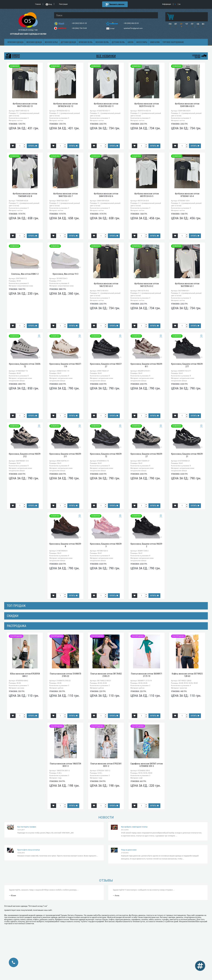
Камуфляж (155, 42)
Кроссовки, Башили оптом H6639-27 (147, 455)
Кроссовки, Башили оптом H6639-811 (147, 365)
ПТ (192, 24)
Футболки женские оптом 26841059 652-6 (106, 195)
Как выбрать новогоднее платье (134, 827)
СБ (198, 24)
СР (181, 24)
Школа (131, 42)
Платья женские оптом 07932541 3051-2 (106, 765)
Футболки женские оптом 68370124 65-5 (147, 195)
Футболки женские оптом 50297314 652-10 (147, 105)
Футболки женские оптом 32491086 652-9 (187, 105)
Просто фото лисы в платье (28, 850)
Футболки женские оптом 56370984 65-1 (187, 285)
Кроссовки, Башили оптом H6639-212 (25, 455)
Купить (33, 146)
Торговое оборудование (173, 42)
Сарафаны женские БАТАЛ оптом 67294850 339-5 (147, 765)
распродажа (17, 626)
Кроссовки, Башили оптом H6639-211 (65, 455)
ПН (170, 24)
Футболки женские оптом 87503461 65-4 (187, 195)
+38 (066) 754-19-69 (79, 28)
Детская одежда (68, 42)
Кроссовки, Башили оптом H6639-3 (106, 545)
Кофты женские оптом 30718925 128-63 (187, 675)
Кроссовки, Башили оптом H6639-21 (187, 455)
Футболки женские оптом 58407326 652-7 (65, 195)
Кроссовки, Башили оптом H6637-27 (106, 365)
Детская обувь (118, 42)
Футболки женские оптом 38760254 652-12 (65, 105)
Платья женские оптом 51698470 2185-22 (65, 675)
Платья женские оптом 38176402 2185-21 (106, 675)
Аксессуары (142, 42)
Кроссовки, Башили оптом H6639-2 (147, 545)
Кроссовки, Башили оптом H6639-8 (65, 545)
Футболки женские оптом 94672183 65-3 (106, 285)
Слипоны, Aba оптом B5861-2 (25, 274)
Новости (106, 817)
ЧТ (187, 24)
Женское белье (51, 42)
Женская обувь (102, 42)
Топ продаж (16, 606)
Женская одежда (34, 42)
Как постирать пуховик (27, 827)
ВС (203, 24)
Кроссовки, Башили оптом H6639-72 (106, 455)
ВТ (176, 24)
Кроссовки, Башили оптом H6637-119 (65, 365)
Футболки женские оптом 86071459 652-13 (25, 105)
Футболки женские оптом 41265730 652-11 (106, 105)
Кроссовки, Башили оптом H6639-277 (187, 365)
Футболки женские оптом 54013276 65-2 (147, 285)
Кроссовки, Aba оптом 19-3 (65, 274)
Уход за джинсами (129, 850)
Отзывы (106, 880)
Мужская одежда (16, 42)
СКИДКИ (13, 616)
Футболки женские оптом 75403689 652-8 (25, 195)
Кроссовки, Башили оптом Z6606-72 (25, 365)
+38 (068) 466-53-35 (131, 23)
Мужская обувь (86, 42)
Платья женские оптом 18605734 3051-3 (65, 765)
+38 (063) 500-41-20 (79, 23)
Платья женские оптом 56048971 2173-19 (147, 675)
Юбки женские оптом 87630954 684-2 (25, 675)
